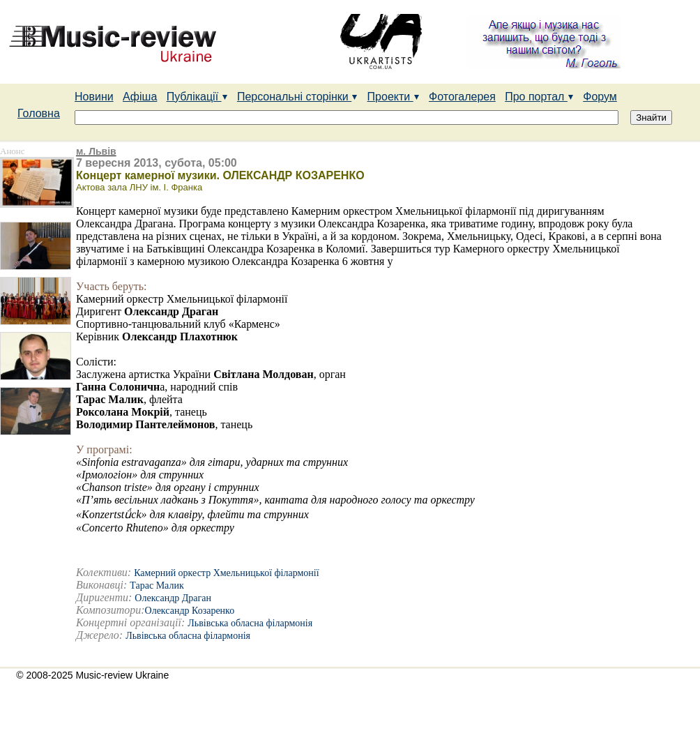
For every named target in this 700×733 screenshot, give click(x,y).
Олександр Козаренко (190, 611)
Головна (39, 113)
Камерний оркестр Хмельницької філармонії (226, 573)
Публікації (197, 97)
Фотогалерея (462, 97)
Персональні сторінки (297, 97)
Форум (600, 97)
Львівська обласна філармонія (250, 623)
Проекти (394, 97)
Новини (94, 97)
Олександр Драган (173, 598)
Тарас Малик (157, 585)
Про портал (539, 97)
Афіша (140, 97)
